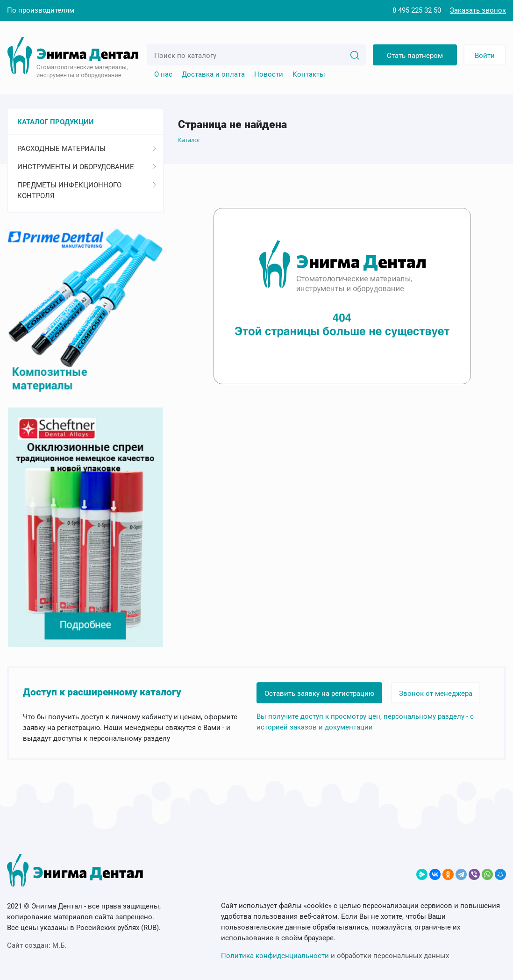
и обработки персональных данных (335, 956)
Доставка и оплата (213, 74)
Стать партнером (415, 56)
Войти (485, 56)
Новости (269, 74)
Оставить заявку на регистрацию (319, 694)
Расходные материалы (87, 149)
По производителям (41, 10)
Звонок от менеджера (436, 694)
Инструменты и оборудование (87, 167)
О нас (163, 74)
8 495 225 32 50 (417, 10)
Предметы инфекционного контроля (87, 190)
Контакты (309, 74)
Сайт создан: (37, 945)
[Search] (355, 55)
